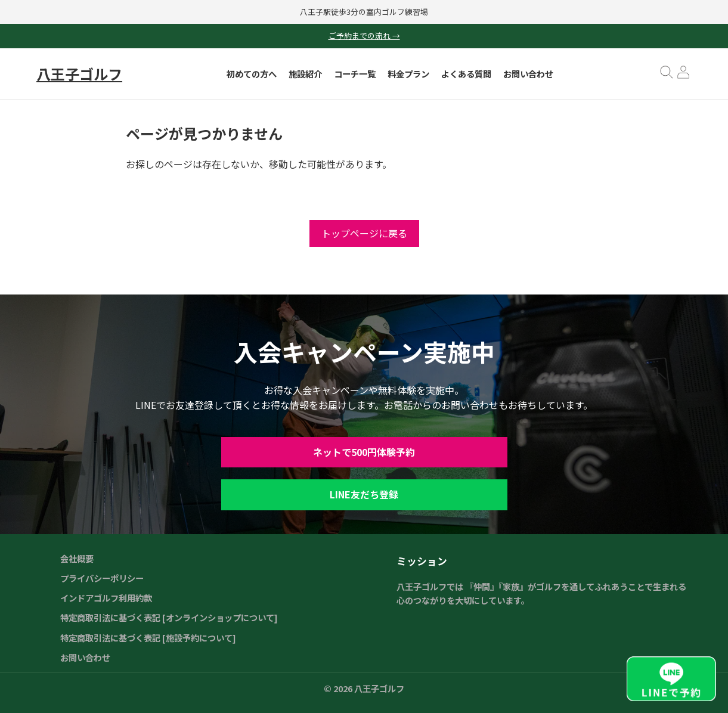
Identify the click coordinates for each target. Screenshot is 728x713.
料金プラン (408, 74)
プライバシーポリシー (102, 578)
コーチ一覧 (355, 74)
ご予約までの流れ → (364, 35)
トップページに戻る (364, 233)
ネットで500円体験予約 (364, 452)
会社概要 (77, 558)
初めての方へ (252, 74)
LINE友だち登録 (364, 494)
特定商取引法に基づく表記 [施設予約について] (148, 638)
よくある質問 (466, 74)
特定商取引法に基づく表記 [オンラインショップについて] (169, 617)
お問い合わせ (528, 74)
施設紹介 (305, 74)
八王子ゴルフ (79, 74)
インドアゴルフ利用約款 (106, 598)
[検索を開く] (667, 76)
